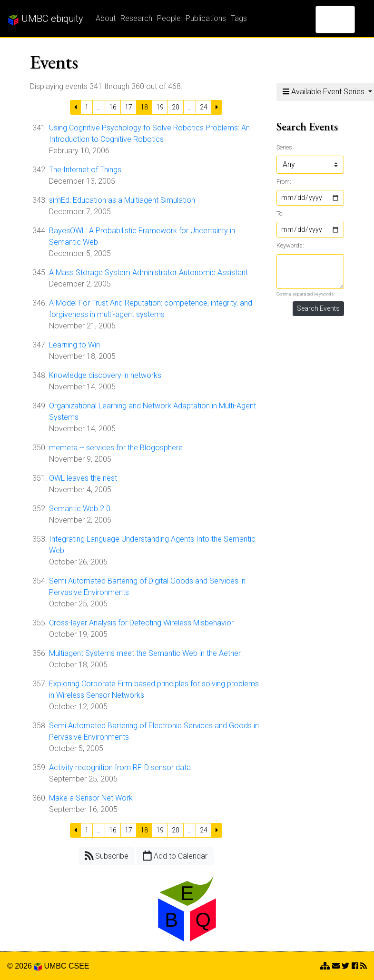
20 (176, 107)
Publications (206, 18)
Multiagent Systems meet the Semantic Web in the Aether (145, 653)
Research (136, 18)
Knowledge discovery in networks (105, 375)
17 (128, 107)
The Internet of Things (85, 170)
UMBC (55, 966)
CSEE (79, 966)
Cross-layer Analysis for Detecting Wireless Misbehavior (141, 623)
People (169, 18)
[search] (323, 20)
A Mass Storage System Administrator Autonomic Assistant (148, 272)
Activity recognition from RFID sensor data (120, 767)
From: (284, 182)
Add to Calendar (175, 856)
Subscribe (107, 856)
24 (204, 107)
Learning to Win (74, 345)
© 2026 (25, 966)
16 (113, 107)
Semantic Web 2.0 (80, 509)
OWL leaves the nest (83, 478)
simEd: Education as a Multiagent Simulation (122, 200)
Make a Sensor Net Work (91, 798)
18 (144, 107)
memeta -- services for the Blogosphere (116, 448)
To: (280, 213)
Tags (239, 18)
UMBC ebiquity (45, 19)
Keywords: (290, 245)
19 (160, 107)
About (106, 18)
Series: (285, 147)
